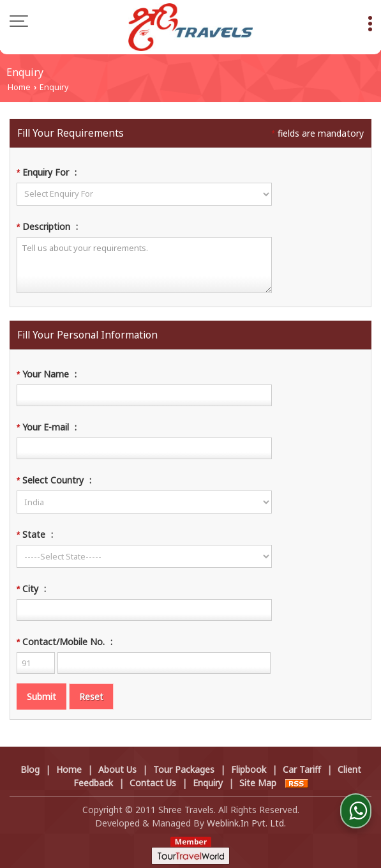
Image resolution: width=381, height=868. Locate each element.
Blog (30, 769)
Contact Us (153, 783)
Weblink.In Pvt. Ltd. (246, 823)
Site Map (258, 783)
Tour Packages (184, 769)
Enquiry (208, 783)
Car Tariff (302, 769)
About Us (117, 769)
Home (19, 87)
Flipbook (249, 769)
